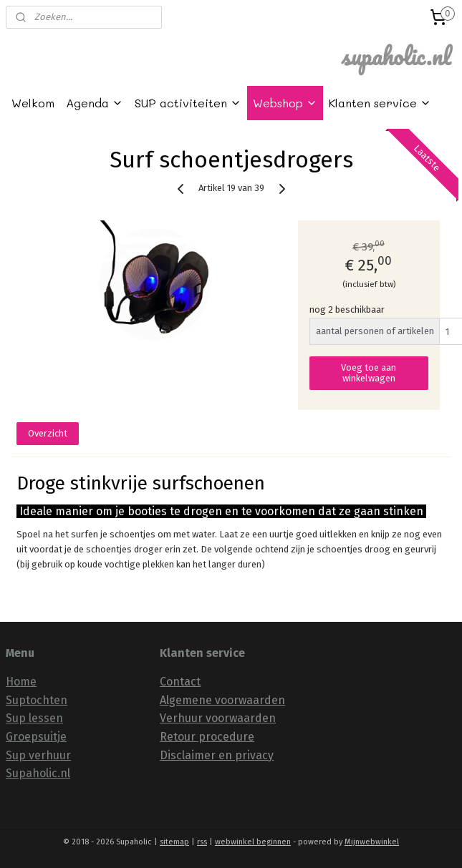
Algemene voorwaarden (222, 700)
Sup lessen (34, 718)
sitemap (174, 842)
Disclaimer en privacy (217, 755)
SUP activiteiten (188, 103)
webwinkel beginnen (253, 842)
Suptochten (37, 700)
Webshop (285, 103)
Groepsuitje (36, 737)
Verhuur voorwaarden (218, 718)
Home (21, 682)
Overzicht (48, 433)
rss (202, 842)
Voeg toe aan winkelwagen (369, 373)
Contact (180, 682)
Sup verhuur (38, 755)
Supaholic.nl (38, 773)
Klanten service (380, 103)
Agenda (95, 103)
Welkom (33, 103)
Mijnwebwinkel (372, 842)
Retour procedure (207, 737)
